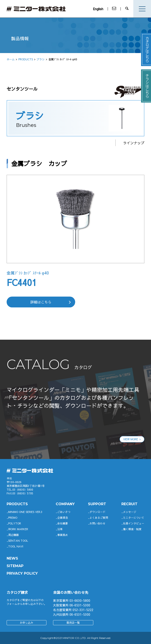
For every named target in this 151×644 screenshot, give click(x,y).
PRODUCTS (26, 59)
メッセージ (130, 512)
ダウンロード (97, 512)
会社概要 (63, 523)
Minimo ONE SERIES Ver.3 (25, 512)
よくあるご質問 (99, 518)
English (99, 9)
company (65, 504)
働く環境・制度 (132, 529)
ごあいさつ (64, 512)
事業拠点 (63, 535)
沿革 (60, 529)
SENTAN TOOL (18, 541)
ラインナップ (134, 143)
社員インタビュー (134, 523)
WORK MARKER (18, 529)
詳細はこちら (41, 302)
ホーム (11, 59)
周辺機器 (13, 535)
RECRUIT (129, 504)
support (97, 504)
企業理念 (63, 518)
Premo (13, 518)
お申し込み (27, 623)
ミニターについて (134, 518)
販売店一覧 (73, 623)
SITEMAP (15, 566)
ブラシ (41, 59)
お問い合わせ (97, 523)
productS (17, 504)
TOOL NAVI (16, 546)
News (12, 558)
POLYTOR (15, 523)
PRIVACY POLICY (22, 573)
